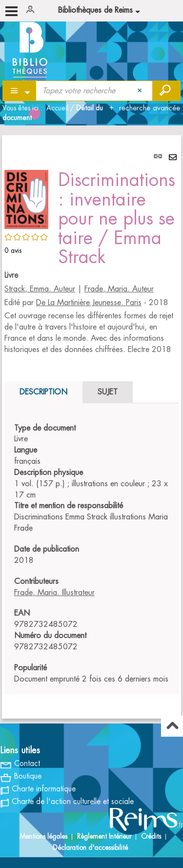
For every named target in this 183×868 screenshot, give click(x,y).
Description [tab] (43, 392)
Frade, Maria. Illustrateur (54, 593)
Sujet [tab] (108, 392)
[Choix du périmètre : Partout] (20, 91)
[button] (26, 198)
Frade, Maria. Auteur (119, 289)
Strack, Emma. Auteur (40, 289)
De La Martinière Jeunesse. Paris (89, 303)
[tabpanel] (91, 427)
